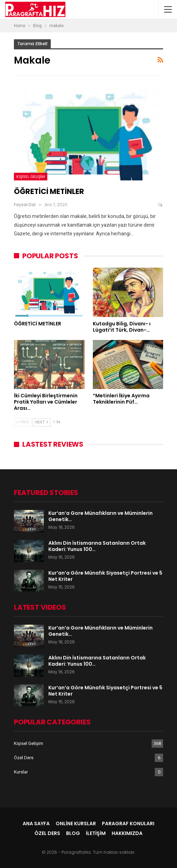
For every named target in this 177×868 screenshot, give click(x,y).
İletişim (96, 833)
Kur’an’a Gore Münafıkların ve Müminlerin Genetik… (100, 516)
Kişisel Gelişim (31, 177)
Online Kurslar (76, 824)
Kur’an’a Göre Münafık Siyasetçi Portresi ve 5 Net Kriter (105, 576)
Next (42, 422)
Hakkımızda (127, 833)
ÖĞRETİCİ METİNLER (49, 191)
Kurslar (21, 772)
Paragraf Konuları (128, 824)
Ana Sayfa (36, 824)
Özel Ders (24, 758)
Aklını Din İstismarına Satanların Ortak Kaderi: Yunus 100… (97, 546)
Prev (23, 422)
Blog (73, 833)
